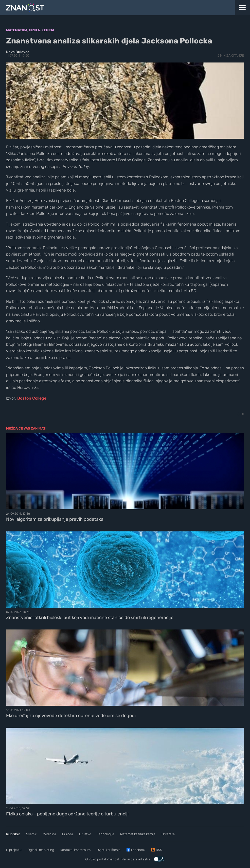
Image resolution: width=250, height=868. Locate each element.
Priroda (68, 834)
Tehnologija (106, 834)
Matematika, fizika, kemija (30, 30)
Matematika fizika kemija (138, 834)
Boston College (32, 398)
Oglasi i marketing (41, 850)
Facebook (138, 850)
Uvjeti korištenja (109, 850)
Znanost (113, 859)
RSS (159, 850)
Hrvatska (168, 834)
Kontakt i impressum (75, 850)
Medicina (49, 834)
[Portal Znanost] (94, 8)
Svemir (31, 834)
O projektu (14, 850)
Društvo (85, 834)
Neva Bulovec (18, 52)
